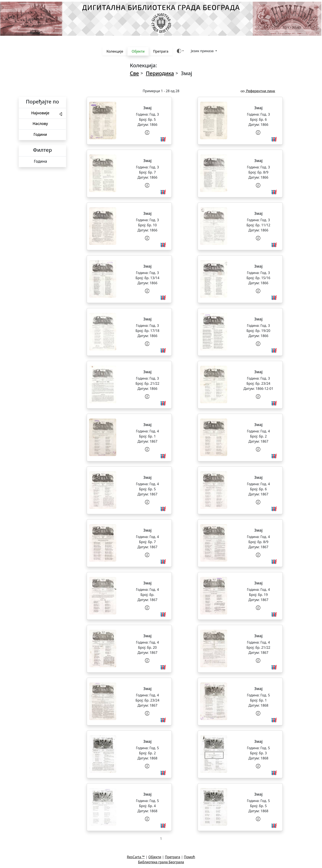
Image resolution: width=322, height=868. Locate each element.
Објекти (138, 51)
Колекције (115, 51)
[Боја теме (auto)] (180, 51)
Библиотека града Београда (161, 862)
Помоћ (189, 857)
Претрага (161, 51)
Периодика (160, 73)
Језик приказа (203, 51)
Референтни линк (258, 91)
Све (134, 73)
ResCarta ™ (136, 857)
